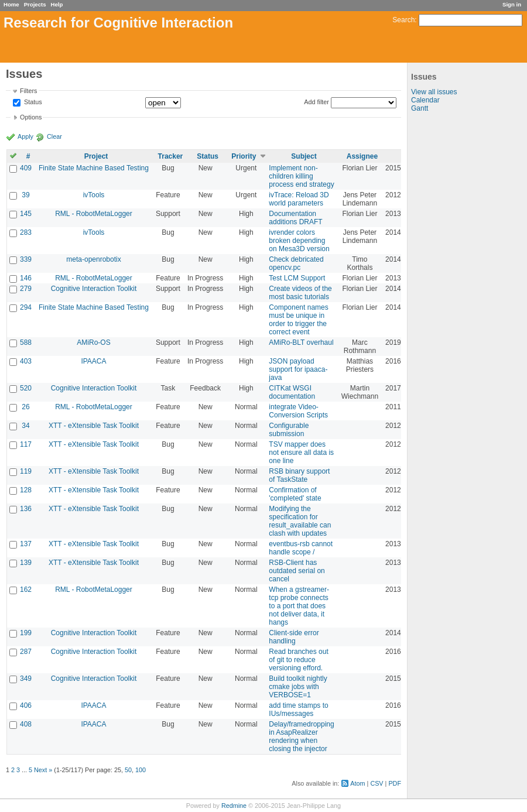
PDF (395, 783)
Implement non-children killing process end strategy (301, 176)
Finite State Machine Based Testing (94, 168)
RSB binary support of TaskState (299, 475)
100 (141, 770)
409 (26, 168)
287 (26, 652)
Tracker (171, 156)
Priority (244, 156)
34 (25, 426)
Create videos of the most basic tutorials (300, 293)
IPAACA (93, 361)
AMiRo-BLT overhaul (301, 342)
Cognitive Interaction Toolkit (94, 289)
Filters (28, 91)
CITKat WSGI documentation (292, 392)
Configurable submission (289, 430)
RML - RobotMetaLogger (94, 214)
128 (26, 490)
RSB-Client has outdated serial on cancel (297, 571)
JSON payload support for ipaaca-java (298, 369)
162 (26, 590)
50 (128, 770)
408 (26, 724)
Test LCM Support (297, 278)
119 (26, 471)
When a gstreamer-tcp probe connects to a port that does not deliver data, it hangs (299, 606)
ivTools (94, 195)
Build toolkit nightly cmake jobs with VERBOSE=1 (298, 687)
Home (11, 4)
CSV (377, 783)
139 (26, 563)
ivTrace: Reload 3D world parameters (299, 199)
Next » (43, 770)
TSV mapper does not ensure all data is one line (301, 453)
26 (25, 407)
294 (26, 307)
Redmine (234, 806)
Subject (304, 156)
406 (26, 705)
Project (96, 156)
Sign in (512, 4)
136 (26, 509)
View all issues (434, 92)
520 (26, 388)
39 (25, 195)
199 (26, 633)
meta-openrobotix (93, 259)
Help (57, 4)
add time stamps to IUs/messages (298, 710)
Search (403, 20)
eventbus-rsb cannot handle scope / (301, 548)
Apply (25, 136)
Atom (357, 783)
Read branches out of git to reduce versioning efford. (298, 660)
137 (26, 544)
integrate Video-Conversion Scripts (298, 411)
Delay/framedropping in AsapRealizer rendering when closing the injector (301, 736)
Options (31, 117)
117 (26, 444)
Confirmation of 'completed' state (295, 494)
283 (26, 232)
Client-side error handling (294, 637)
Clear (54, 136)
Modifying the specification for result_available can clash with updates (300, 521)
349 (26, 679)
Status (32, 102)
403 (26, 361)
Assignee (362, 156)
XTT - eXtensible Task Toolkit (94, 426)
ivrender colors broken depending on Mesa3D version (299, 241)
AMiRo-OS (93, 342)
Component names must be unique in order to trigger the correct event (298, 320)
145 (26, 214)
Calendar (425, 100)
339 (26, 259)
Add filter (316, 102)
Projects (35, 4)
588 (26, 342)
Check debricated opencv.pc (296, 263)
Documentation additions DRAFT (295, 218)
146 (26, 278)
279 (26, 289)
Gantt (420, 108)
